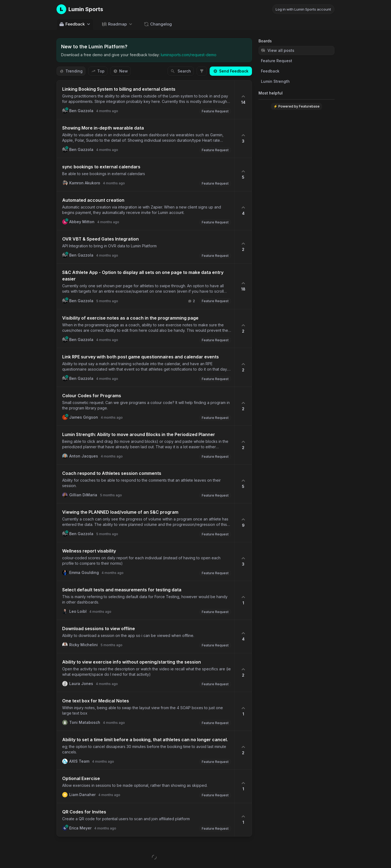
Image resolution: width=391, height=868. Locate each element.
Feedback (270, 71)
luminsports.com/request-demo (189, 55)
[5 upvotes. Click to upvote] (243, 175)
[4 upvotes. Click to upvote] (243, 211)
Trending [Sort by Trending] (71, 71)
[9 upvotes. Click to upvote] (243, 523)
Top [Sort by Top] (98, 71)
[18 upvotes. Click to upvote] (243, 286)
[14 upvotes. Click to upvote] (243, 100)
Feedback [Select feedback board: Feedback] (75, 24)
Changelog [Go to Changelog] (158, 24)
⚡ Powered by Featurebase (297, 106)
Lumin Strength (275, 81)
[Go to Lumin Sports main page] (80, 9)
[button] (146, 100)
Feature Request (277, 61)
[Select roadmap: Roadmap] (117, 24)
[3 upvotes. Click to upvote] (243, 138)
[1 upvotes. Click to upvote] (243, 600)
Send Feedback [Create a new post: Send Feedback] (231, 71)
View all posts (278, 50)
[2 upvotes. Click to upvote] (243, 247)
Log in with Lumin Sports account (303, 9)
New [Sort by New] (121, 71)
